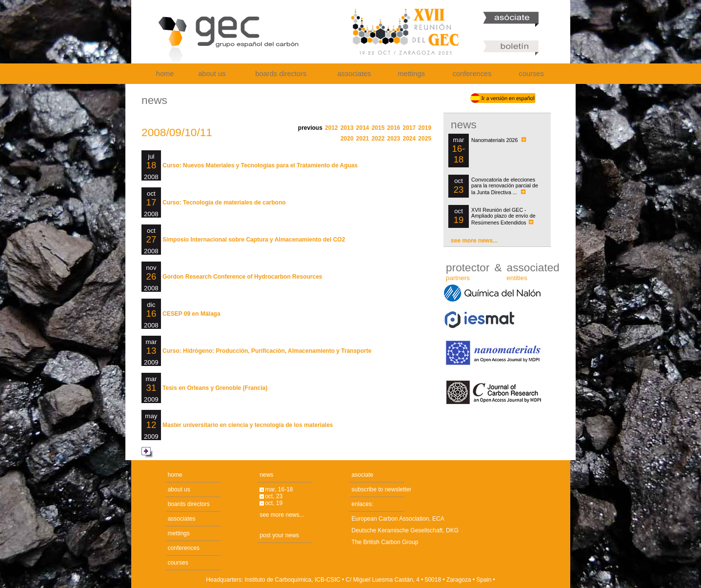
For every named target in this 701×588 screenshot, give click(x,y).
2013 (347, 128)
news (266, 475)
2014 (363, 128)
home (165, 74)
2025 (425, 139)
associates (354, 74)
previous (310, 128)
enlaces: (363, 504)
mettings (411, 74)
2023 (394, 139)
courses (531, 74)
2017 (409, 128)
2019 (425, 128)
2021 (363, 139)
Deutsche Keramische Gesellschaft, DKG (405, 530)
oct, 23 (274, 496)
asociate (363, 475)
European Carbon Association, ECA (398, 519)
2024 (409, 139)
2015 (378, 128)
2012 (331, 128)
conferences (472, 74)
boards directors (281, 74)
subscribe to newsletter (382, 489)
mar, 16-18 (279, 489)
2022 (378, 139)
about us (212, 74)
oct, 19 (274, 503)
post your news (279, 535)
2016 (394, 128)
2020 (347, 139)
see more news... (474, 241)
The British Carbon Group (385, 542)
